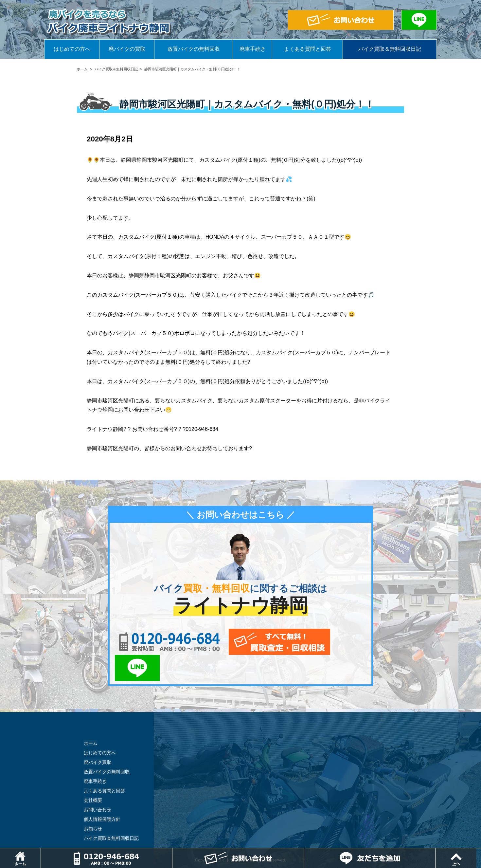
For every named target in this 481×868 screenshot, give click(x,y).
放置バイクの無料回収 (194, 49)
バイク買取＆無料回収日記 (390, 49)
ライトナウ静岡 (232, 834)
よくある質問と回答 (308, 49)
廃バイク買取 (97, 736)
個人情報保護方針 (102, 793)
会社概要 (93, 774)
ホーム (82, 69)
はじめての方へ (72, 49)
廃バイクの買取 (127, 49)
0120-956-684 (165, 642)
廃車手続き (253, 49)
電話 (173, 851)
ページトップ (481, 851)
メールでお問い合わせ (271, 642)
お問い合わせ (97, 783)
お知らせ (93, 802)
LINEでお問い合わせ (346, 642)
